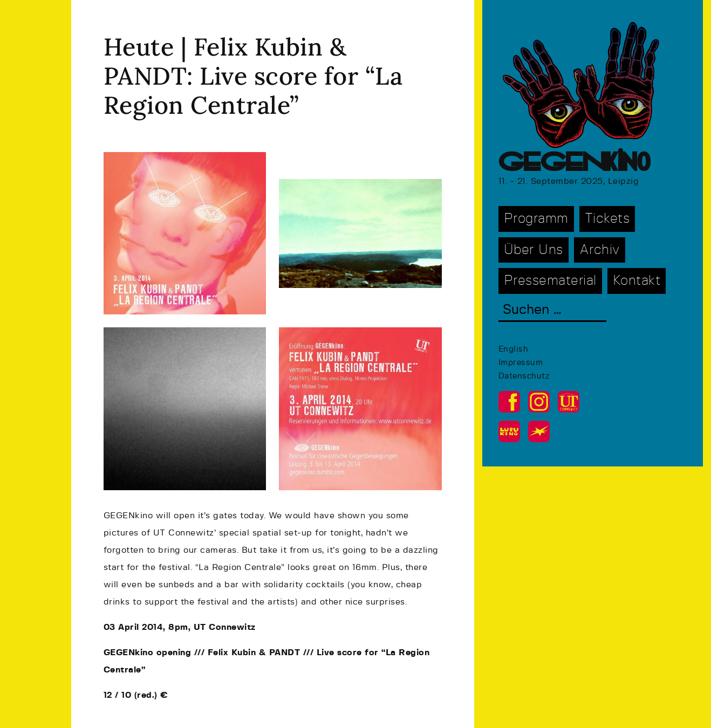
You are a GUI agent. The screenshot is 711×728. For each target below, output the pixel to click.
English (514, 349)
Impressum (521, 363)
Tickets (607, 219)
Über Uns (534, 250)
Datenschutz (524, 376)
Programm (536, 219)
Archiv (600, 250)
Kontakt (637, 281)
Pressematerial (550, 281)
